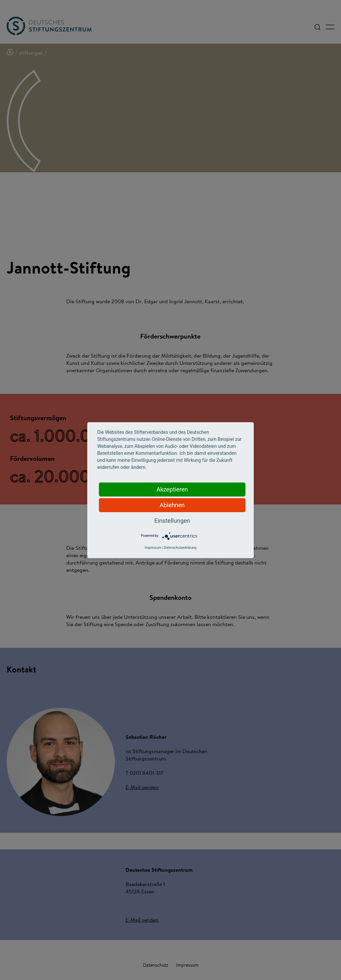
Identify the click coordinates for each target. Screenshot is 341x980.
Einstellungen (172, 521)
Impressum (153, 548)
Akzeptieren (172, 489)
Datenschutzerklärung (180, 548)
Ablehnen (172, 505)
